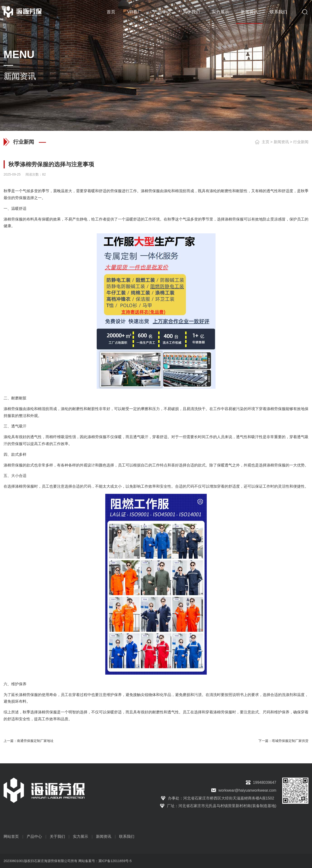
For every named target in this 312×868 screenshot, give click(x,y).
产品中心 (162, 12)
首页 (111, 12)
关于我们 (191, 12)
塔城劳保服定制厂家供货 (290, 741)
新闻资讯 (249, 12)
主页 (266, 142)
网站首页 (11, 836)
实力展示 (220, 12)
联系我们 (278, 12)
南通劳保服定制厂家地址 (35, 741)
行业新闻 (301, 142)
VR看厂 (134, 12)
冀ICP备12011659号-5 (115, 861)
